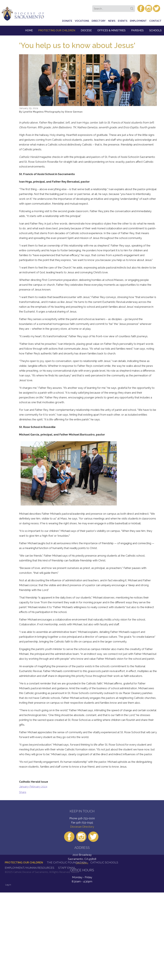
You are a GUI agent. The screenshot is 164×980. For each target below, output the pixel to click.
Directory (99, 21)
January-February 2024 (33, 787)
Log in (8, 885)
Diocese (86, 30)
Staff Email (67, 868)
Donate (67, 21)
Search (132, 8)
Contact (155, 21)
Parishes (137, 30)
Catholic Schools (104, 862)
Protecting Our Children (57, 30)
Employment (138, 21)
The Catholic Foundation (67, 862)
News (112, 21)
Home (29, 30)
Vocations (82, 21)
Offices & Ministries (111, 30)
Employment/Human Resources (30, 868)
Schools (155, 30)
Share (23, 792)
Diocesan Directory (82, 827)
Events (123, 21)
